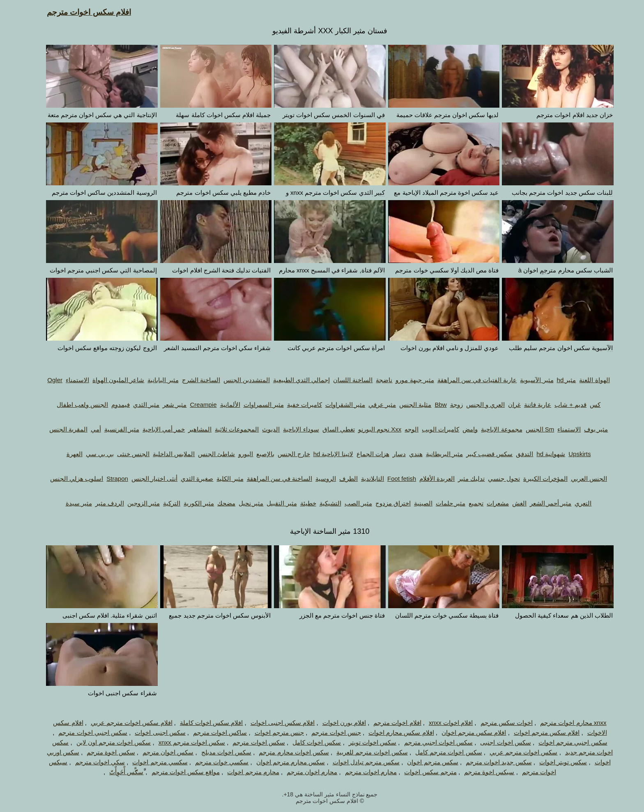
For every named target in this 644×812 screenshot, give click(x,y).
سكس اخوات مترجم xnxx (184, 742)
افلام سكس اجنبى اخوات (275, 723)
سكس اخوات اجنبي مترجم (431, 742)
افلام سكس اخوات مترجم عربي (124, 723)
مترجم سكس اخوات (422, 772)
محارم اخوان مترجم (304, 772)
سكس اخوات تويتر (365, 742)
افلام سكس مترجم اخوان (466, 732)
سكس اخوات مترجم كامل (441, 752)
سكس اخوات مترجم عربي (516, 752)
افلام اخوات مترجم (389, 723)
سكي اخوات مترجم (92, 762)
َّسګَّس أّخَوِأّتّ (118, 772)
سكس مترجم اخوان (425, 762)
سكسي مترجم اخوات (152, 762)
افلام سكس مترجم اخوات (539, 732)
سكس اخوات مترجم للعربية (364, 752)
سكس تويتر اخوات (555, 762)
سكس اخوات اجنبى (498, 742)
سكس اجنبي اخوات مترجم (85, 732)
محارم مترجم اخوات (245, 772)
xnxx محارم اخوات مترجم (565, 723)
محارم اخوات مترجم (363, 772)
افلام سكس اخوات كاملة (204, 723)
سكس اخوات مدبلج (218, 752)
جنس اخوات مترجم (328, 732)
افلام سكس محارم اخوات (393, 732)
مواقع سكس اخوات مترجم (178, 772)
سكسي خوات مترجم (214, 762)
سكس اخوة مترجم (103, 752)
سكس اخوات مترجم (251, 742)
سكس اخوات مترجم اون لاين (106, 742)
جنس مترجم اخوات (271, 732)
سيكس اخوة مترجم (481, 772)
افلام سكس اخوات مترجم (81, 12)
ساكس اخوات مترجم (212, 732)
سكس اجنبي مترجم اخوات (565, 742)
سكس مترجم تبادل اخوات (359, 762)
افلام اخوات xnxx (443, 723)
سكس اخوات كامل (309, 742)
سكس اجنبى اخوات (152, 732)
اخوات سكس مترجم (499, 723)
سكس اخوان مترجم (160, 752)
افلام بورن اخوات (336, 723)
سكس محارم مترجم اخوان (283, 762)
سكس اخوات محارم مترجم (286, 752)
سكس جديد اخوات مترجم (491, 762)
